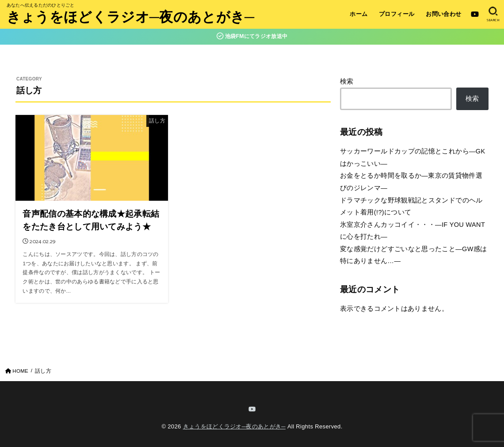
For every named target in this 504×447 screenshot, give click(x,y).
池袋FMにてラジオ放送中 (252, 36)
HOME (20, 371)
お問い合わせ (443, 14)
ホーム (359, 14)
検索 (347, 81)
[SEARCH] (493, 15)
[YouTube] (475, 14)
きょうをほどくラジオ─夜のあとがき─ (131, 18)
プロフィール (397, 14)
